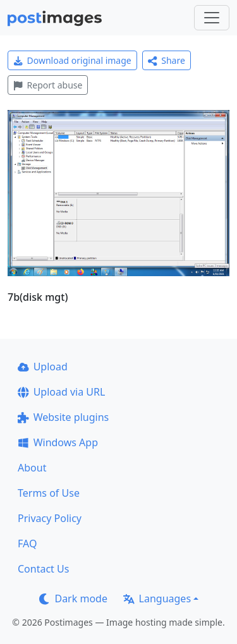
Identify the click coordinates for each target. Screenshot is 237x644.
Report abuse (48, 85)
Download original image (72, 60)
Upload (43, 367)
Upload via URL (61, 392)
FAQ (27, 544)
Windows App (58, 442)
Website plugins (63, 417)
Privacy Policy (50, 518)
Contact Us (43, 569)
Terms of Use (49, 493)
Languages (157, 598)
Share (167, 60)
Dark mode (73, 598)
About (32, 468)
